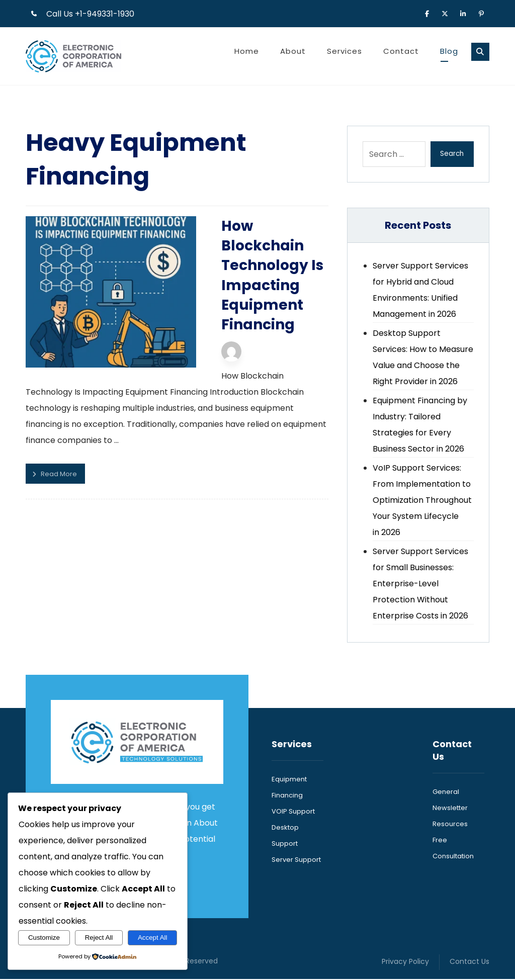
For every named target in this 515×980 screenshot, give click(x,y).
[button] (427, 13)
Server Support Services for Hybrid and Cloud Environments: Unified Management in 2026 (420, 290)
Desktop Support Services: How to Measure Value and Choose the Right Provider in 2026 (423, 358)
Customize (44, 938)
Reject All (99, 938)
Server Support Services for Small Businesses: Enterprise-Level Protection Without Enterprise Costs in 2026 (420, 584)
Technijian (249, 328)
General (446, 792)
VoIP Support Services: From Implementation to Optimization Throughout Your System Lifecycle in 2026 (422, 501)
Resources (450, 824)
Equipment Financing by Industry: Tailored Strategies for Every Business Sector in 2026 (420, 425)
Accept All (153, 938)
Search (451, 154)
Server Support (296, 860)
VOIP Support (293, 812)
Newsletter (450, 808)
